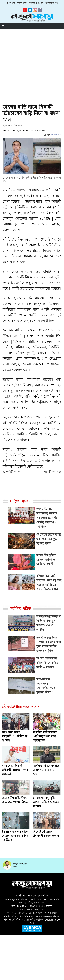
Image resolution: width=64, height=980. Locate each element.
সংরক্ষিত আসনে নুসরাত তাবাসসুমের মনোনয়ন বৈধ (46, 770)
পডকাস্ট (32, 3)
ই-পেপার (11, 3)
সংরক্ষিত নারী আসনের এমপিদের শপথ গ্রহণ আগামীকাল (45, 737)
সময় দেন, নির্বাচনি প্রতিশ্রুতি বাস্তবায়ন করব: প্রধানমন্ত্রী (15, 770)
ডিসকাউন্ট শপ (52, 3)
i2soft (32, 923)
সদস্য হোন (22, 3)
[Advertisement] (32, 63)
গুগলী (41, 3)
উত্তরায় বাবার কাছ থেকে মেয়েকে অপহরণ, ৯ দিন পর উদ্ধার (15, 836)
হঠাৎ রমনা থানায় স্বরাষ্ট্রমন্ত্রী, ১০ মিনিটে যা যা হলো (15, 737)
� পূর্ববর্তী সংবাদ (11, 472)
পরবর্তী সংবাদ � (53, 472)
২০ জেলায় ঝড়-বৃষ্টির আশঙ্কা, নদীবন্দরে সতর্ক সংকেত (46, 802)
